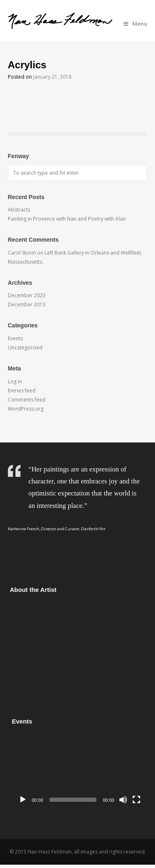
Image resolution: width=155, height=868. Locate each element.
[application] (80, 770)
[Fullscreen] (136, 800)
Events (15, 338)
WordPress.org (26, 409)
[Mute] (123, 800)
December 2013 (27, 304)
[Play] (23, 800)
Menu (135, 24)
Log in (15, 381)
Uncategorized (25, 347)
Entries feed (22, 391)
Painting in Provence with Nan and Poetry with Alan (67, 219)
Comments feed (27, 400)
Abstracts (19, 210)
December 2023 (27, 295)
